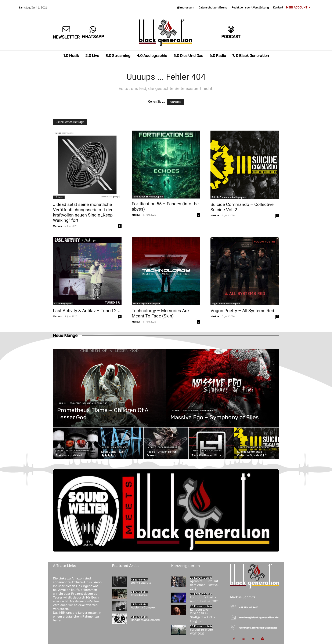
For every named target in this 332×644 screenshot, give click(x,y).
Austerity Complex (143, 607)
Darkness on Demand (145, 620)
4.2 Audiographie (63, 303)
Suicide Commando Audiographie (229, 197)
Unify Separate (141, 583)
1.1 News (59, 197)
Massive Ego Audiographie (198, 411)
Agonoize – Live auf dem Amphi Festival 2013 (204, 585)
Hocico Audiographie (167, 447)
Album (62, 403)
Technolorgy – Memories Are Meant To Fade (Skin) (160, 313)
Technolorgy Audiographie (146, 303)
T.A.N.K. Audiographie (212, 451)
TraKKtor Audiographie (78, 451)
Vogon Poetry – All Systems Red (242, 311)
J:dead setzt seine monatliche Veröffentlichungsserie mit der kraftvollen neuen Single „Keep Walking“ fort (83, 212)
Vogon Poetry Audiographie (226, 303)
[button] (9, 635)
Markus (57, 226)
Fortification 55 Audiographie (148, 197)
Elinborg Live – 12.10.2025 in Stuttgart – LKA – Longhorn (203, 615)
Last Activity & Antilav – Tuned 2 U (87, 311)
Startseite (176, 102)
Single (60, 451)
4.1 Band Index (139, 580)
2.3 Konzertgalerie (201, 578)
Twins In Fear (140, 595)
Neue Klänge (65, 335)
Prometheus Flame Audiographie (88, 403)
